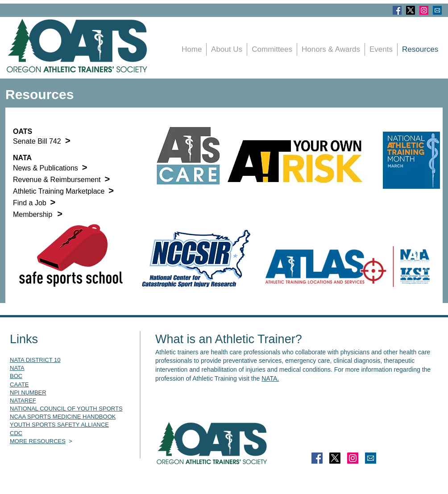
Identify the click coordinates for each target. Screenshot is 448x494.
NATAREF (23, 401)
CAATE (19, 384)
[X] (411, 10)
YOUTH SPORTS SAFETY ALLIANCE (59, 425)
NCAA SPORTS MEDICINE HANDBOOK (63, 417)
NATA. (270, 378)
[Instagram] (424, 10)
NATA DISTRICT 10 (35, 360)
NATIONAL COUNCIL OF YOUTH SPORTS (66, 409)
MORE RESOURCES (38, 441)
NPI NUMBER (28, 392)
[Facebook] (397, 10)
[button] (381, 50)
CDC (16, 433)
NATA (17, 368)
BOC (16, 376)
